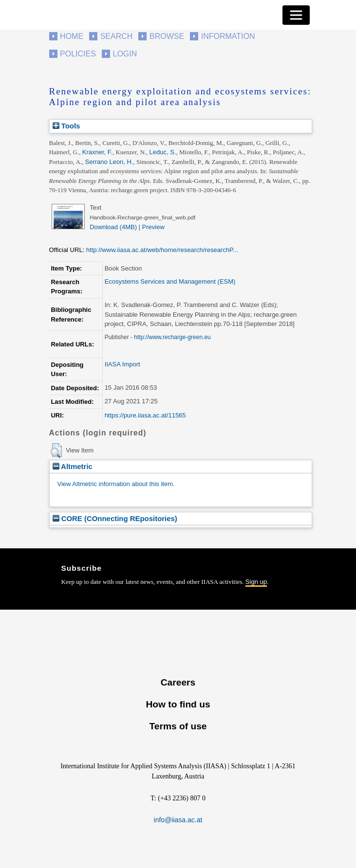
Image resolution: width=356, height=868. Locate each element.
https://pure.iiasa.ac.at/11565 (145, 415)
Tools (66, 126)
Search (117, 36)
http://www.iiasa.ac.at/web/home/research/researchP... (162, 250)
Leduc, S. (163, 152)
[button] (56, 451)
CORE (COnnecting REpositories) (115, 518)
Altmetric (73, 466)
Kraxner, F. (97, 152)
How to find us (178, 704)
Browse (167, 36)
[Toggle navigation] (296, 15)
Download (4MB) (113, 227)
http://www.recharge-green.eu (172, 337)
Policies (78, 54)
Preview (153, 227)
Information (228, 36)
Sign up (256, 582)
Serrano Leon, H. (109, 162)
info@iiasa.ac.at (178, 820)
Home (72, 36)
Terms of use (178, 726)
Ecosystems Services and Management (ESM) (170, 281)
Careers (178, 682)
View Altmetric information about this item (115, 484)
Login (125, 54)
